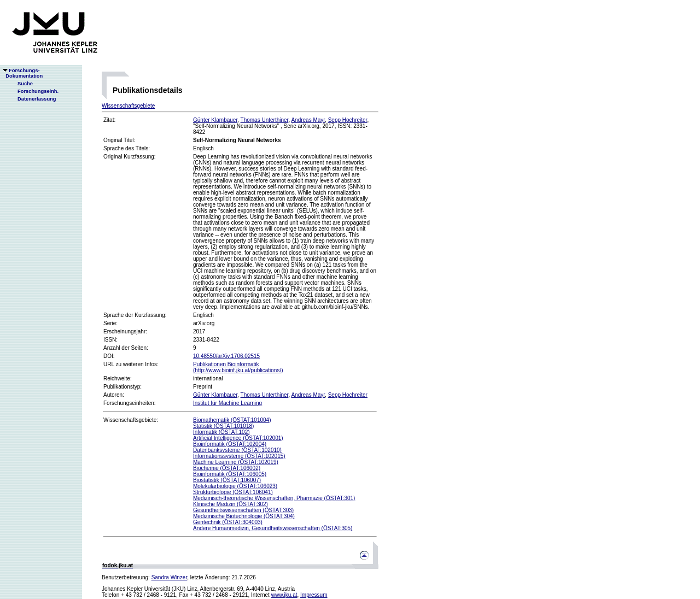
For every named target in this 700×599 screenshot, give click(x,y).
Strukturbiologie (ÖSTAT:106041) (233, 492)
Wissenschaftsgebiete (128, 106)
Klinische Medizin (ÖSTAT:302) (231, 504)
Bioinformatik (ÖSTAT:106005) (230, 474)
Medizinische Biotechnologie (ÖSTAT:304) (244, 516)
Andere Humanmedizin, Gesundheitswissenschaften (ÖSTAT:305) (273, 528)
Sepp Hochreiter (348, 120)
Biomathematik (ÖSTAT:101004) (232, 420)
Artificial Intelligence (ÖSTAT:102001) (238, 438)
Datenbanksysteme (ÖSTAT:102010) (237, 450)
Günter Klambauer (215, 120)
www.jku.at (284, 595)
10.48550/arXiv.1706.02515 (226, 356)
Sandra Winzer (170, 577)
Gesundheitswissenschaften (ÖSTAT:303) (243, 510)
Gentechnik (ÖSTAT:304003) (228, 522)
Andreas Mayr (308, 120)
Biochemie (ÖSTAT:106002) (227, 468)
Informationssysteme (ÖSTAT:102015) (239, 456)
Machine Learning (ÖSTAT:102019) (236, 462)
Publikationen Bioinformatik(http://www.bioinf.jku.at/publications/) (238, 367)
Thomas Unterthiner (265, 120)
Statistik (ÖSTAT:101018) (223, 426)
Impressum (314, 595)
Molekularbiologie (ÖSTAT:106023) (235, 486)
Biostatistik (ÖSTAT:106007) (227, 480)
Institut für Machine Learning (227, 403)
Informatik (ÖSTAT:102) (221, 432)
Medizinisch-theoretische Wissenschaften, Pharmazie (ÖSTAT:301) (274, 498)
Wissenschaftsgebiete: (131, 420)
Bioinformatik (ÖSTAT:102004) (230, 444)
